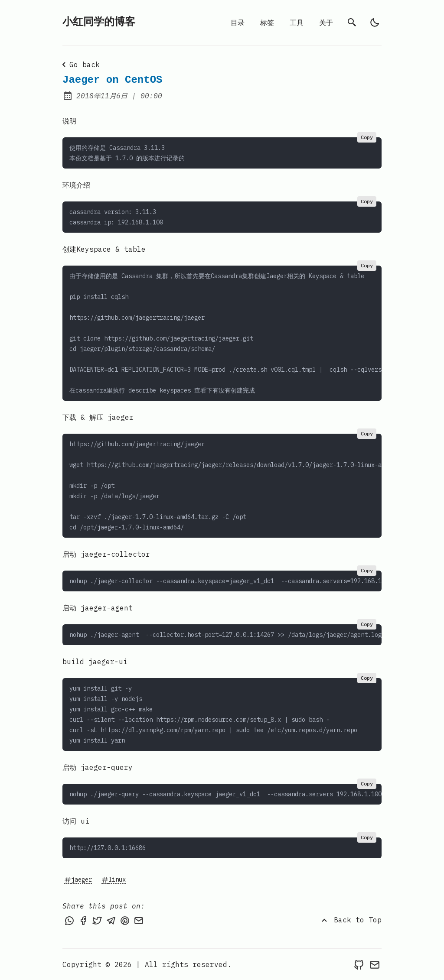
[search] (352, 23)
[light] (375, 23)
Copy (367, 137)
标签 (267, 23)
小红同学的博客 (99, 22)
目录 (238, 23)
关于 (326, 23)
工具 (297, 23)
